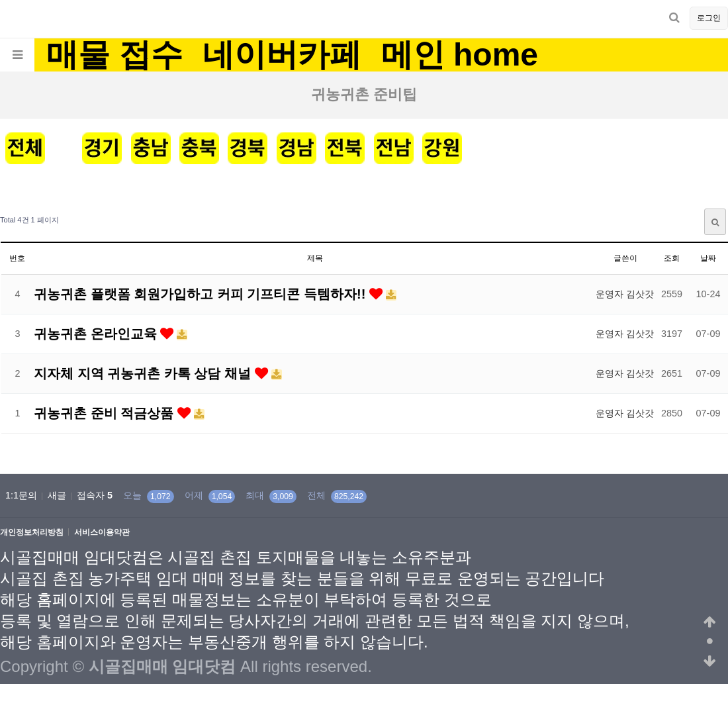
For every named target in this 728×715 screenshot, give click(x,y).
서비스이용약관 (102, 533)
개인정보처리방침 (32, 533)
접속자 (95, 495)
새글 (57, 495)
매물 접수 (114, 55)
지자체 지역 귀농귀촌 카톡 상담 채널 (144, 373)
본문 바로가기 (0, 0)
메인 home (460, 55)
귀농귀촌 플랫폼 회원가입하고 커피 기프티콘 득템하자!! (202, 294)
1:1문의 (21, 495)
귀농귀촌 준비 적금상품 (106, 413)
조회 (672, 258)
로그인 (709, 18)
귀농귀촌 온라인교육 (97, 334)
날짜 (708, 258)
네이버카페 (282, 55)
